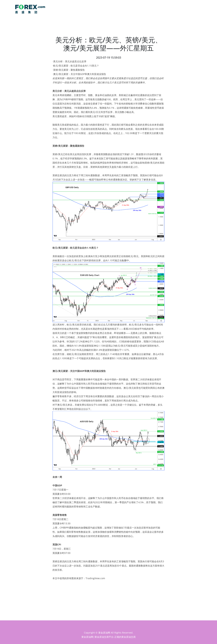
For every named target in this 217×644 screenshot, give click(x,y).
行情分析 (198, 9)
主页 (180, 9)
